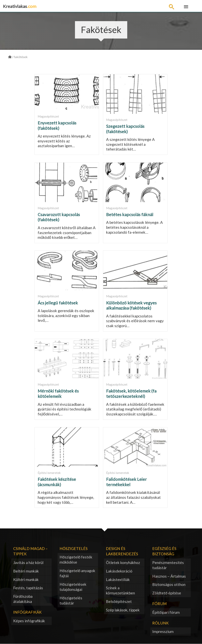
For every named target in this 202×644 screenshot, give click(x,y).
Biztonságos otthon (169, 584)
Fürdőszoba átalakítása (23, 599)
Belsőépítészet (119, 601)
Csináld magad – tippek (30, 551)
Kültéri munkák (26, 580)
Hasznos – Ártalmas (169, 576)
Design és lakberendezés (122, 551)
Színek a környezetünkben (120, 590)
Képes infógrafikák (29, 621)
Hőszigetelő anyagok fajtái (77, 573)
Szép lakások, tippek (123, 610)
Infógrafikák (27, 612)
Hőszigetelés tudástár (71, 600)
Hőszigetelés (74, 548)
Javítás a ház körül (28, 563)
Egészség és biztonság (164, 551)
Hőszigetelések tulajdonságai (73, 587)
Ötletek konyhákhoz (123, 563)
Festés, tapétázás (28, 588)
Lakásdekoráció (119, 571)
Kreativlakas (20, 6)
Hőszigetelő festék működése (76, 560)
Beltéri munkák (26, 571)
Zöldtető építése (167, 593)
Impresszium (163, 631)
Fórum (159, 604)
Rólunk (160, 623)
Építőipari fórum (166, 612)
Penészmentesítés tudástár (168, 565)
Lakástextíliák (118, 580)
